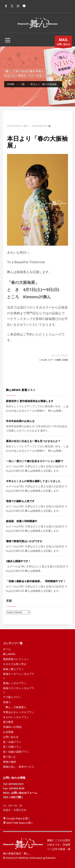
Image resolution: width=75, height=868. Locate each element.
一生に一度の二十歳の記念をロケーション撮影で (35, 461)
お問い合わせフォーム (24, 793)
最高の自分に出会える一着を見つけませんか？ (33, 441)
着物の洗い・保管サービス (19, 767)
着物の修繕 (9, 762)
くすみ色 (43, 360)
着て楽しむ (9, 757)
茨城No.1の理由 (12, 727)
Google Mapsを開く (17, 818)
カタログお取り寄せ (15, 664)
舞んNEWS (9, 654)
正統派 (65, 360)
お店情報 (8, 732)
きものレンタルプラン (16, 717)
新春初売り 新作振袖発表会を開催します (30, 401)
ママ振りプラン (12, 697)
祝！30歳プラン (12, 747)
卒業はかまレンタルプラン (19, 712)
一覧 (49, 126)
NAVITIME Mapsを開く (18, 823)
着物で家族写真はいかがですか (24, 541)
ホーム (7, 649)
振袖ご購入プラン (13, 669)
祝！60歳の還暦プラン (16, 752)
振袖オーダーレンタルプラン (19, 676)
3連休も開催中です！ (18, 561)
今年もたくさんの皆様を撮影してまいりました (33, 481)
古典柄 (58, 360)
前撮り (7, 702)
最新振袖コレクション (16, 659)
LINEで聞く (16, 797)
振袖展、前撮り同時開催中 (22, 521)
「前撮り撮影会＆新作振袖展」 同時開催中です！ (36, 581)
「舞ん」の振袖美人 (15, 707)
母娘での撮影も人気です (20, 501)
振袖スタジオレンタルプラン (19, 690)
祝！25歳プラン (12, 742)
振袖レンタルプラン (15, 683)
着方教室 (8, 722)
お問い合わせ (63, 42)
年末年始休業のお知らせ (20, 421)
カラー (51, 360)
